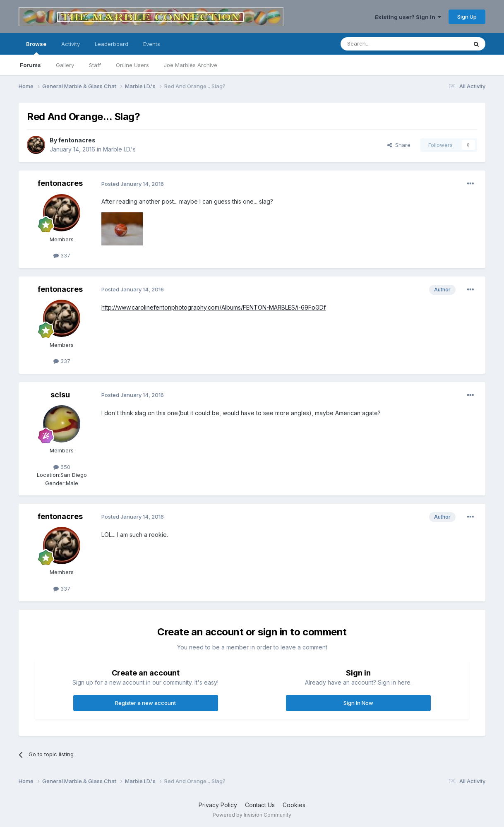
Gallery (65, 65)
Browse (36, 48)
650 (62, 467)
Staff (95, 65)
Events (152, 44)
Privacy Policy (218, 805)
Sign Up (467, 17)
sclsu (60, 395)
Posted (133, 184)
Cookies (294, 805)
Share (399, 145)
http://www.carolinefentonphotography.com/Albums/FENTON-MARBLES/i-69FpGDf (214, 307)
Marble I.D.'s (119, 149)
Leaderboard (112, 44)
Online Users (132, 65)
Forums (30, 65)
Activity (71, 44)
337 (62, 255)
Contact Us (260, 805)
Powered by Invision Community (252, 815)
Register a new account (145, 703)
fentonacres (77, 140)
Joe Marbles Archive (191, 65)
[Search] (383, 44)
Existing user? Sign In (408, 17)
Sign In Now (358, 703)
